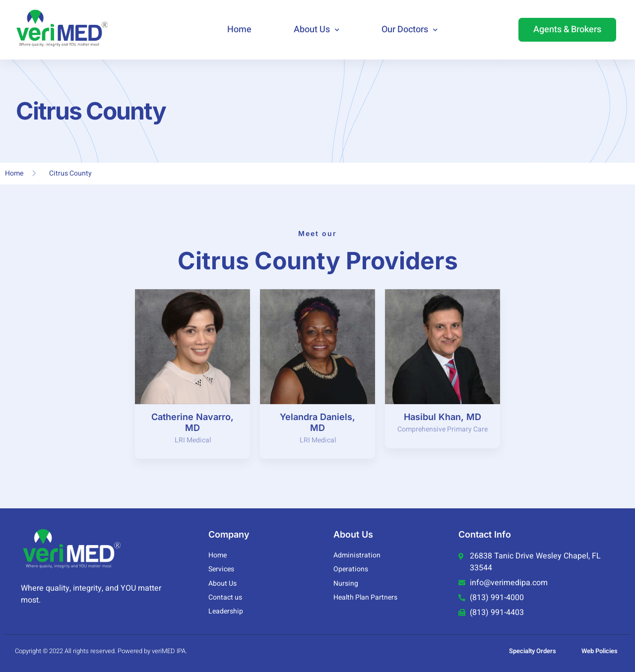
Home (239, 30)
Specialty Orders (533, 651)
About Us (317, 30)
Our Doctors (410, 30)
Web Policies (600, 651)
